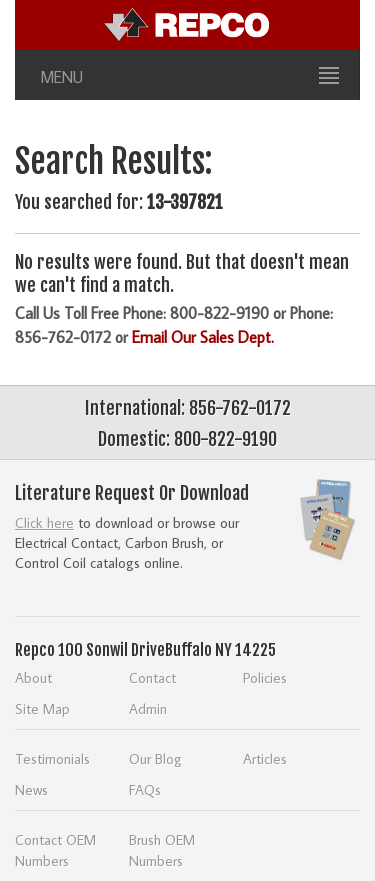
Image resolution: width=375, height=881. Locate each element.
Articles (265, 758)
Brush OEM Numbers (162, 849)
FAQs (145, 789)
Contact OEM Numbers (55, 849)
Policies (265, 677)
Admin (148, 708)
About (33, 677)
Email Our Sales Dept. (203, 337)
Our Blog (155, 758)
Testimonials (52, 758)
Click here (44, 522)
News (31, 789)
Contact (152, 677)
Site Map (42, 708)
